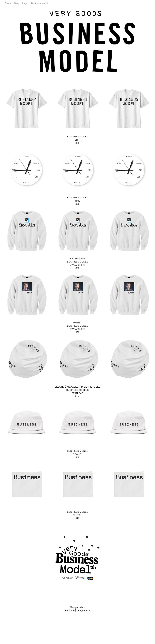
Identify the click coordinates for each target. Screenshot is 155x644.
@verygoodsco (77, 607)
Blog (17, 3)
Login (25, 3)
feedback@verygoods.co (77, 610)
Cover (8, 3)
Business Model (40, 3)
